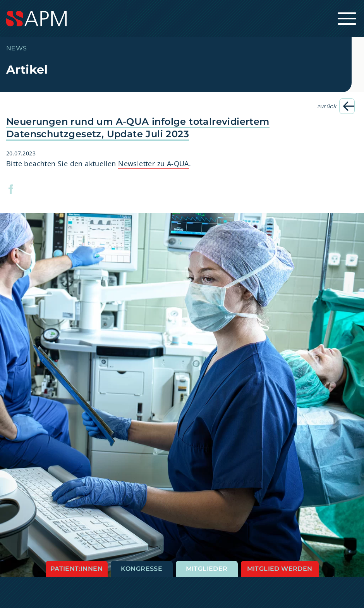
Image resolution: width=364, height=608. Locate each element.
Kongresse (142, 569)
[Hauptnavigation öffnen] (347, 19)
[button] (16, 189)
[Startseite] (182, 19)
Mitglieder (207, 569)
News (17, 48)
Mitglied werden (280, 569)
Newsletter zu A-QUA (154, 164)
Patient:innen (76, 569)
